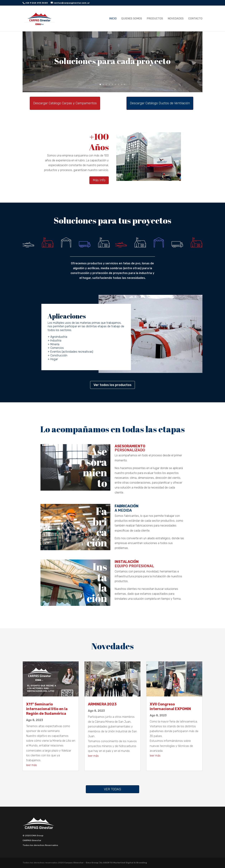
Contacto (195, 19)
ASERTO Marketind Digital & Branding (125, 863)
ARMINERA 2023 (102, 704)
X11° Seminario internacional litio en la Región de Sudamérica (47, 709)
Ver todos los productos (112, 385)
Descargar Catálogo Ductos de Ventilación (160, 103)
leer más (32, 765)
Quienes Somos (132, 19)
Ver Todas (112, 789)
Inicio (113, 19)
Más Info (99, 180)
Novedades (176, 19)
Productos (155, 19)
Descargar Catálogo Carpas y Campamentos (65, 103)
